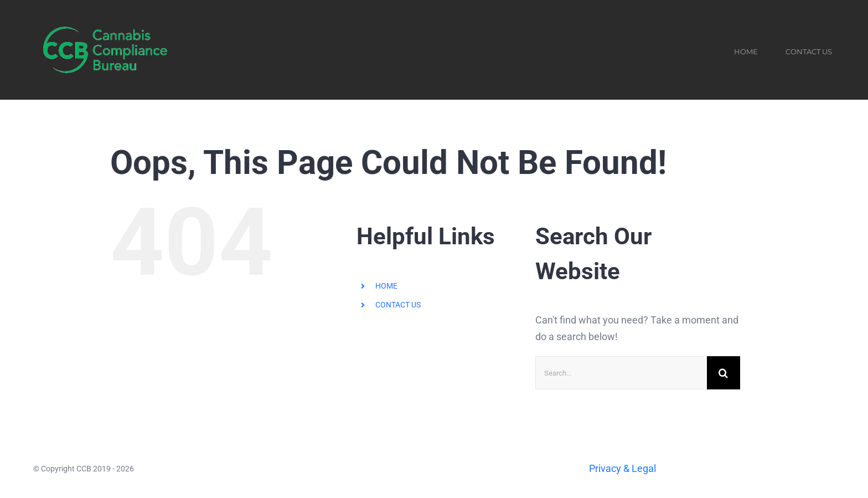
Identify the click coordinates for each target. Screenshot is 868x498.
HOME (386, 286)
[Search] (724, 373)
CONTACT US (398, 305)
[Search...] (621, 373)
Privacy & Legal (622, 468)
